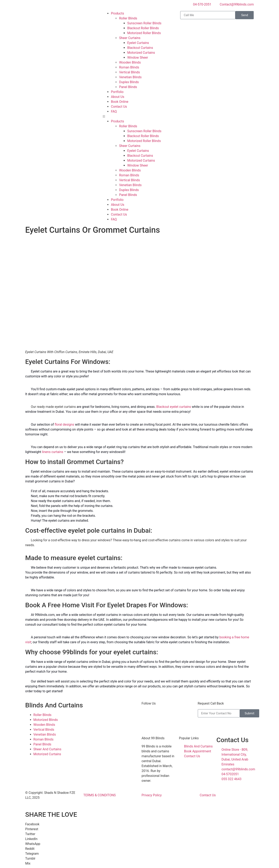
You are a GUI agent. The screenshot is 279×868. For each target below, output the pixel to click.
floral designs (64, 424)
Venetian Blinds (130, 77)
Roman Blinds (129, 67)
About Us (117, 97)
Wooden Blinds (130, 62)
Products (117, 13)
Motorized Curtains (141, 53)
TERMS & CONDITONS (100, 795)
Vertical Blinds (129, 72)
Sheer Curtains (130, 38)
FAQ (114, 111)
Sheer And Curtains (47, 749)
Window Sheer (138, 58)
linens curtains (53, 452)
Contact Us (119, 107)
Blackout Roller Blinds (143, 28)
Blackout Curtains (140, 48)
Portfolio (117, 92)
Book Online (119, 102)
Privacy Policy (152, 795)
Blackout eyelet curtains (174, 407)
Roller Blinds (128, 18)
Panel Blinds (128, 87)
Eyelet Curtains (138, 43)
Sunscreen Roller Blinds (144, 23)
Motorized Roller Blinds (144, 33)
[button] (139, 116)
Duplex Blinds (129, 82)
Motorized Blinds (46, 720)
